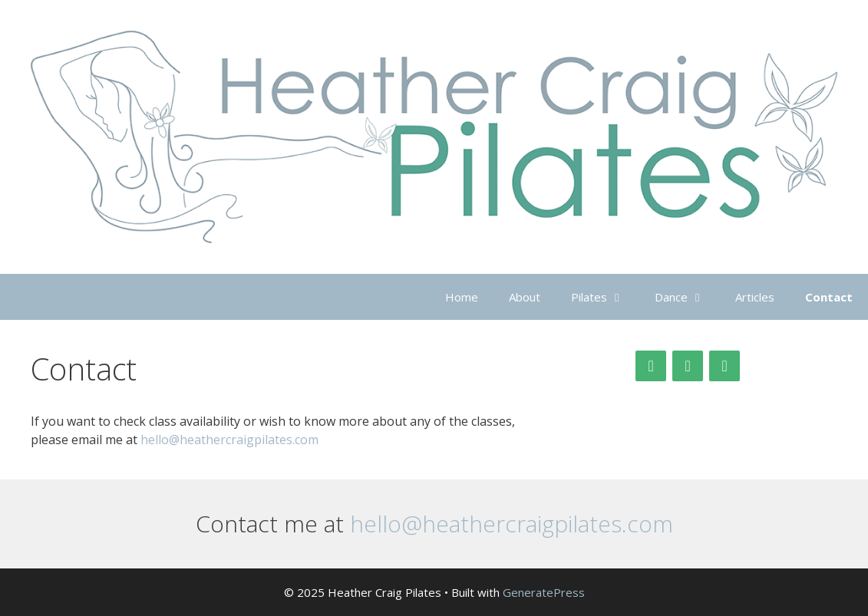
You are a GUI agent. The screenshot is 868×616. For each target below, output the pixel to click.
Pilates (605, 297)
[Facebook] (688, 366)
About (525, 297)
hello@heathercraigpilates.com (229, 440)
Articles (755, 297)
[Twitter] (651, 366)
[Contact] (724, 366)
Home (462, 297)
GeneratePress (544, 592)
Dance (687, 297)
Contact (829, 297)
